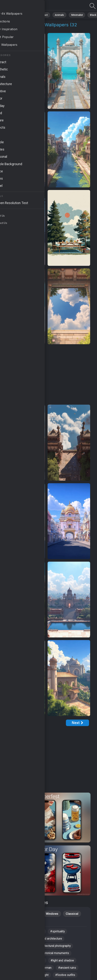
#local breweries (19, 963)
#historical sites (19, 940)
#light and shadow (64, 963)
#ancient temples (20, 932)
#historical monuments (55, 955)
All (14, 15)
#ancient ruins (69, 970)
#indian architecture (21, 970)
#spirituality (59, 932)
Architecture (17, 922)
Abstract (41, 15)
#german (47, 970)
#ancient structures (21, 955)
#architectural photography (55, 947)
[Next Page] (77, 723)
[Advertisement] (46, 375)
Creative (33, 914)
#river (41, 963)
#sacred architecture (50, 940)
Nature (26, 15)
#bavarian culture (19, 947)
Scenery (14, 914)
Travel (37, 922)
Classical (73, 914)
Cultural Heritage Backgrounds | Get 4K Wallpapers (22, 6)
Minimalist (73, 15)
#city (41, 932)
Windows (53, 914)
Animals (57, 15)
